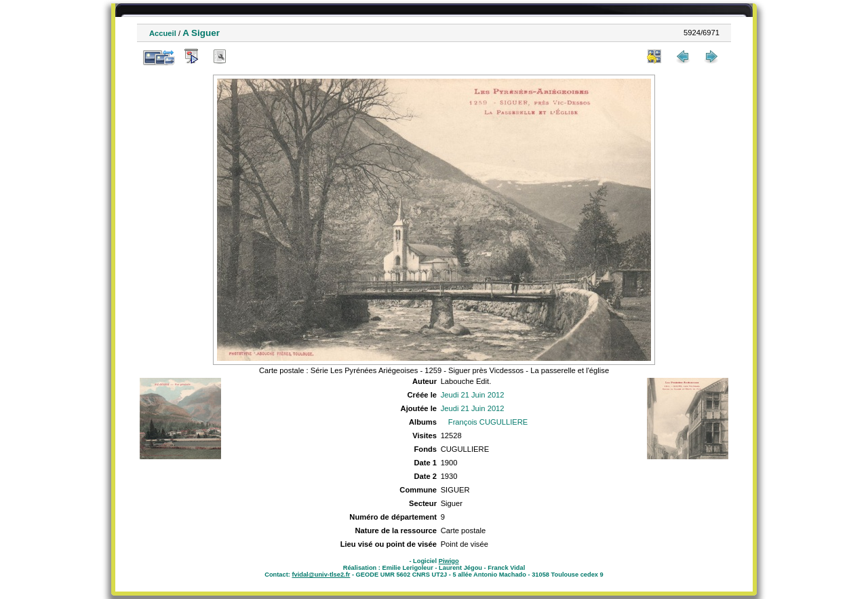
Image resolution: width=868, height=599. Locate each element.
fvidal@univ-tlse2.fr (321, 575)
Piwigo (449, 561)
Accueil (163, 33)
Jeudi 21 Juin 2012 (473, 395)
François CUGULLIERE (488, 422)
